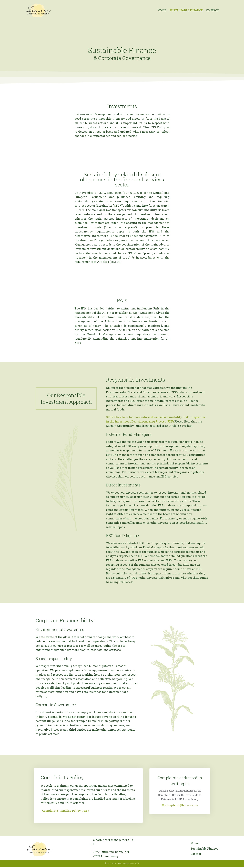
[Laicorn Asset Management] (38, 10)
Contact (212, 10)
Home (161, 10)
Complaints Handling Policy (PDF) (65, 812)
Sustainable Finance (186, 10)
